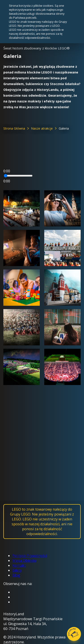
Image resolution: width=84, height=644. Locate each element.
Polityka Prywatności (30, 556)
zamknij (73, 22)
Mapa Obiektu (24, 560)
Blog (16, 575)
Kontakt (19, 565)
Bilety (17, 570)
